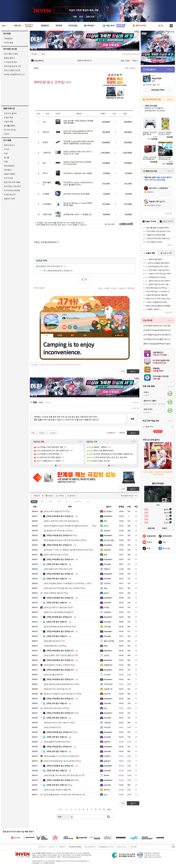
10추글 (61, 496)
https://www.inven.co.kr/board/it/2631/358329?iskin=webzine (61, 365)
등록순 (41, 402)
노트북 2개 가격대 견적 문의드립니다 (61, 521)
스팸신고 (122, 288)
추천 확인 (131, 288)
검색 (109, 817)
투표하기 (158, 431)
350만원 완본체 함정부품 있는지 (59, 684)
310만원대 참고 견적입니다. (60, 598)
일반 (42, 502)
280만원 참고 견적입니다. (59, 617)
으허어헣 (107, 627)
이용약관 (62, 847)
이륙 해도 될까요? (54, 593)
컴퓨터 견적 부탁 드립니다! (51, 266)
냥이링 (106, 655)
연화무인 (107, 742)
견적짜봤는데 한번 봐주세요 (58, 627)
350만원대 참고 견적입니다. (60, 631)
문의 (51, 502)
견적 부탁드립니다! (54, 708)
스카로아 (107, 675)
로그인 (161, 26)
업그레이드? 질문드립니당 (57, 607)
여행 (6, 162)
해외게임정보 (9, 166)
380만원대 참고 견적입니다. (60, 660)
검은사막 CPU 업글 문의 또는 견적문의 (62, 588)
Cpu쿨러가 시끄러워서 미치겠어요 (60, 756)
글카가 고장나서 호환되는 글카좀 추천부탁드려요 (66, 550)
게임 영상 (8, 170)
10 (104, 809)
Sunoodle (107, 564)
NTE (81, 17)
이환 (75, 17)
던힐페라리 (108, 665)
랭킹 (72, 335)
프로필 (60, 335)
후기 (67, 502)
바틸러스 (107, 569)
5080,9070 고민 (53, 646)
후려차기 (107, 790)
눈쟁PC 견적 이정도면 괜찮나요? (60, 655)
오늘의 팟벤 (8, 122)
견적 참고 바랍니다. (57, 564)
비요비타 (107, 694)
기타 (88, 502)
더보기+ (81, 442)
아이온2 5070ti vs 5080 (56, 790)
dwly (106, 588)
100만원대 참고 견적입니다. (60, 679)
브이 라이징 (8, 178)
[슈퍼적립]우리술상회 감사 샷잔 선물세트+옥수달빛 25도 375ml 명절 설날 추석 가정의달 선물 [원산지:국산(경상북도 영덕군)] (158, 326)
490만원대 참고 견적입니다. (60, 651)
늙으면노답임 (109, 540)
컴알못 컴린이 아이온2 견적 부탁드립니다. (63, 795)
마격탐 (106, 607)
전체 (34, 502)
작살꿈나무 (108, 689)
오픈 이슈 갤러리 (10, 113)
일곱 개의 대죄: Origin (12, 182)
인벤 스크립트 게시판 (12, 70)
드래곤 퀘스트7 (10, 195)
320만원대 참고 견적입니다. (60, 516)
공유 (100, 288)
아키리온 (107, 727)
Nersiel (106, 775)
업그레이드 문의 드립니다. (57, 723)
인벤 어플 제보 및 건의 (13, 66)
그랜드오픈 (90, 17)
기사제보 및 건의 (10, 62)
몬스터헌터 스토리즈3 (12, 186)
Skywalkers (37, 61)
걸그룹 (7, 157)
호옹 (106, 555)
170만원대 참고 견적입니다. (60, 713)
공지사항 (133, 847)
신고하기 (114, 288)
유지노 (106, 526)
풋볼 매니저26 (9, 199)
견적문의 (50, 727)
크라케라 (107, 583)
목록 (126, 68)
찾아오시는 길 (122, 847)
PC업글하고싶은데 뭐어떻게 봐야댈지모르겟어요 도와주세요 (71, 526)
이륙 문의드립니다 (54, 555)
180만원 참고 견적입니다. (59, 747)
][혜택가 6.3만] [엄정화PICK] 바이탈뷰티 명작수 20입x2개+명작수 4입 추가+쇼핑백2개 (158, 344)
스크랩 (106, 288)
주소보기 (35, 54)
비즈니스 (52, 847)
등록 (132, 419)
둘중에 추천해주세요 (55, 742)
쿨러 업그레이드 (53, 641)
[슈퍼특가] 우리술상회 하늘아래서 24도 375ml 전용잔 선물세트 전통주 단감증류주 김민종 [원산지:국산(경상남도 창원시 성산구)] (158, 330)
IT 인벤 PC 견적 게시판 (131, 54)
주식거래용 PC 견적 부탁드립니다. (60, 694)
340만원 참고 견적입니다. (59, 545)
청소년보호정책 (90, 847)
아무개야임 (108, 684)
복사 (43, 54)
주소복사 (35, 365)
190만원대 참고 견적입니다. (60, 699)
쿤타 (106, 521)
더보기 (75, 327)
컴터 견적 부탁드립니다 (56, 531)
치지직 (7, 149)
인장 (47, 336)
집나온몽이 (108, 511)
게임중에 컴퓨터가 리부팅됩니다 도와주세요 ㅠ (65, 583)
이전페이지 (111, 433)
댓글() (132, 68)
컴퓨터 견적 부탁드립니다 (57, 569)
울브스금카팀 (109, 641)
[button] (56, 466)
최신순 (48, 402)
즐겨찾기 (73, 496)
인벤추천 (78, 502)
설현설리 (107, 761)
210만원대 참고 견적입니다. (60, 766)
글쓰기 (133, 489)
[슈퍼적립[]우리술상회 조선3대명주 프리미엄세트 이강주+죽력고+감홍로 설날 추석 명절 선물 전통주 (158, 335)
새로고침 (136, 402)
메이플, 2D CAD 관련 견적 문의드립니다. (63, 775)
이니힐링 (70, 327)
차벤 (6, 153)
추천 (59, 502)
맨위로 (122, 433)
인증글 (50, 496)
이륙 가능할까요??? (54, 511)
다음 (109, 809)
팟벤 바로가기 (9, 145)
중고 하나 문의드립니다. (56, 689)
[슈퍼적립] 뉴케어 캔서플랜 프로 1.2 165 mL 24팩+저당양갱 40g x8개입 (158, 339)
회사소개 (42, 847)
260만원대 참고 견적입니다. (60, 670)
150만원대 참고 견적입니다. (60, 559)
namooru (107, 531)
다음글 (41, 433)
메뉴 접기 (119, 335)
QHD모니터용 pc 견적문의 (57, 665)
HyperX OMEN (9, 174)
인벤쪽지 (64, 327)
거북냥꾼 (107, 723)
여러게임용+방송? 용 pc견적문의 (60, 761)
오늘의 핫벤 (8, 117)
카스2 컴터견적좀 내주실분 (57, 612)
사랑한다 (107, 756)
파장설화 (107, 612)
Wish (106, 646)
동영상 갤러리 (9, 58)
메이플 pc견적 (52, 675)
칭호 (85, 335)
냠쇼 (106, 708)
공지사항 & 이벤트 (11, 54)
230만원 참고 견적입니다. (59, 535)
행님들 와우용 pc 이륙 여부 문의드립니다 (63, 540)
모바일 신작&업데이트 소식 (14, 74)
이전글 (52, 433)
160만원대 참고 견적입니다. (60, 574)
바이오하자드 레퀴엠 (12, 190)
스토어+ (170, 100)
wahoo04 (107, 550)
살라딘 (106, 593)
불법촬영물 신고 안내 (106, 847)
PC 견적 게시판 (10, 130)
